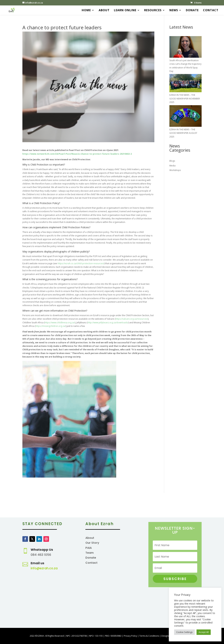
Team (90, 553)
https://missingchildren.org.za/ (51, 326)
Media (172, 166)
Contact (211, 11)
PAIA (89, 548)
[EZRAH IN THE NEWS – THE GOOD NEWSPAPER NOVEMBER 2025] (185, 84)
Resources (153, 11)
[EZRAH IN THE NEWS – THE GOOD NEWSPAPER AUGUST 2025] (185, 117)
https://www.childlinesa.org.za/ (60, 323)
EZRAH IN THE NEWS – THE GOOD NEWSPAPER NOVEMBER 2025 (185, 99)
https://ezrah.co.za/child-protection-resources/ (81, 263)
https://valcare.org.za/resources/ (132, 319)
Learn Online (125, 11)
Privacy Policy (130, 636)
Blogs (172, 161)
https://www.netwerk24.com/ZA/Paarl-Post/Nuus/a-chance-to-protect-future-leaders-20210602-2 (77, 154)
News (174, 11)
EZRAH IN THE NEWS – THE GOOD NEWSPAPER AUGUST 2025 (183, 133)
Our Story (92, 543)
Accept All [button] (204, 632)
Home (86, 11)
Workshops (175, 170)
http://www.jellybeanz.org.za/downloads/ (108, 323)
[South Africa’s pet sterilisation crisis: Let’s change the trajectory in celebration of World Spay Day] (185, 47)
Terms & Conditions (149, 636)
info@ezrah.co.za (44, 568)
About (104, 11)
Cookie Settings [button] (184, 632)
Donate (192, 11)
